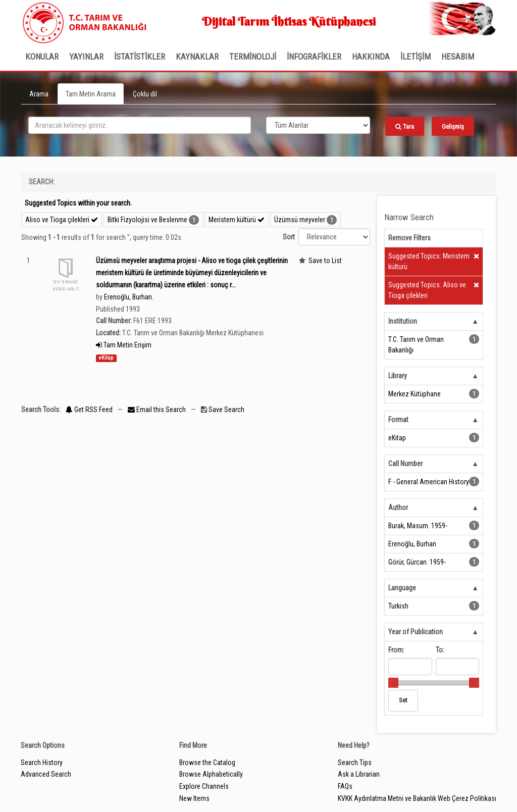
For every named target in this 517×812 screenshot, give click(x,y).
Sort (289, 237)
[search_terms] (140, 125)
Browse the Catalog (207, 763)
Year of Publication (416, 632)
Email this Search (158, 410)
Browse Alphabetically (211, 774)
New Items (194, 798)
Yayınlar (86, 57)
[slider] (393, 683)
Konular (42, 57)
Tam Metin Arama (91, 94)
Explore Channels (204, 786)
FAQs (345, 786)
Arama (39, 94)
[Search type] (318, 125)
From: (396, 650)
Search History (42, 763)
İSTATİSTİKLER (140, 57)
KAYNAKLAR (197, 57)
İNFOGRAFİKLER (314, 57)
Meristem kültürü (237, 220)
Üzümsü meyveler (300, 220)
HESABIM (458, 57)
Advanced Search (46, 774)
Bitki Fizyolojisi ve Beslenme (147, 220)
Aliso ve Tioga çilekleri (62, 220)
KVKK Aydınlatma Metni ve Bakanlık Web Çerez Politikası (417, 798)
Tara (405, 126)
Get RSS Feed (89, 410)
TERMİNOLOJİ (253, 57)
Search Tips (355, 763)
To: (440, 650)
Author (398, 507)
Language (402, 588)
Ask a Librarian (359, 774)
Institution (403, 321)
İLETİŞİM (416, 57)
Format (398, 420)
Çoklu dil (145, 94)
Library (398, 376)
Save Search (223, 410)
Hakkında (371, 57)
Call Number (405, 464)
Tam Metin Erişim (124, 345)
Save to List (325, 261)
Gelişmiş (453, 126)
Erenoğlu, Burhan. (129, 297)
